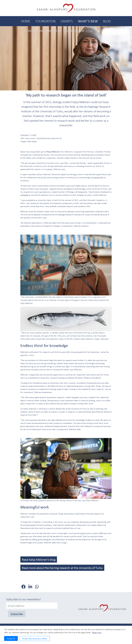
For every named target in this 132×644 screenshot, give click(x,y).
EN (108, 31)
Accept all (11, 638)
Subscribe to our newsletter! (23, 599)
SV (104, 31)
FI (99, 31)
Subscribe (17, 614)
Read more (97, 632)
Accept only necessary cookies (35, 638)
